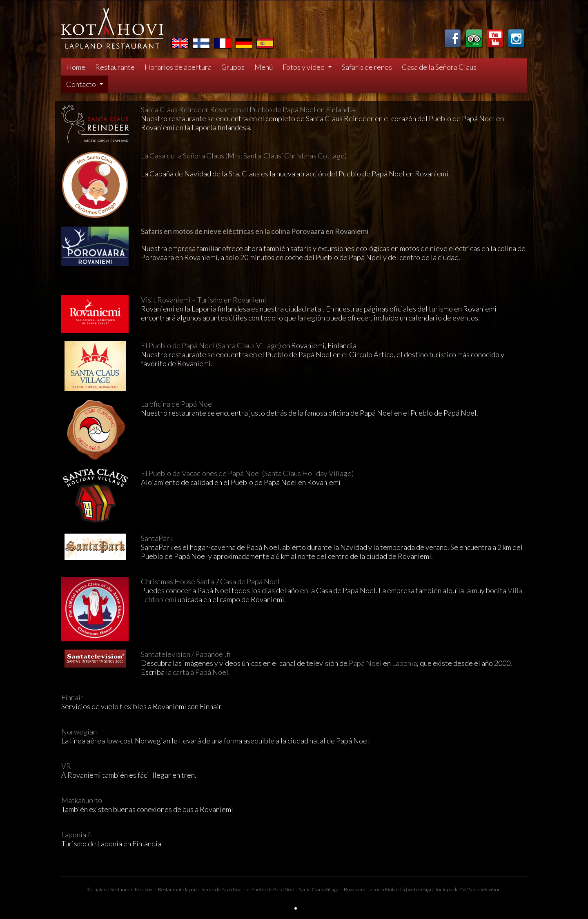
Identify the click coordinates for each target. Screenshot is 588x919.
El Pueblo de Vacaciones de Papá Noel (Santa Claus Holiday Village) (247, 473)
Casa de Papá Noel (251, 581)
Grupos (233, 67)
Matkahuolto (82, 800)
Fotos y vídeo (304, 67)
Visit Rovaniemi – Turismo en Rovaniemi (204, 300)
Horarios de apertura (178, 67)
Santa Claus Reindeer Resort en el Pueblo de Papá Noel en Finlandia (248, 109)
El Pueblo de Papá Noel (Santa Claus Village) (211, 345)
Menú (264, 67)
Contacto (82, 84)
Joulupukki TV (450, 889)
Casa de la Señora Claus (439, 67)
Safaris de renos (367, 67)
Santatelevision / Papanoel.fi (186, 654)
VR (66, 766)
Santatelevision (485, 889)
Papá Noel (365, 663)
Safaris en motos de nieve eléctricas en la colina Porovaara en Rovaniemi (255, 231)
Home (76, 67)
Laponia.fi (77, 834)
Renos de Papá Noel (222, 889)
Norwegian (79, 732)
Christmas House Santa (178, 581)
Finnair (72, 697)
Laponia (404, 663)
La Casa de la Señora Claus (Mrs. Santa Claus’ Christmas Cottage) (244, 156)
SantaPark (157, 538)
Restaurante (115, 67)
